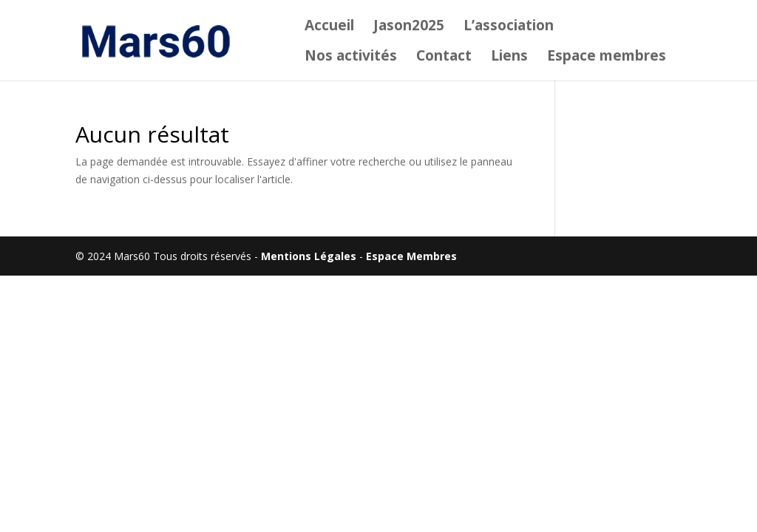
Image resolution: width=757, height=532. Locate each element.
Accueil (329, 27)
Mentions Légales (309, 256)
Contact (444, 58)
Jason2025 (409, 27)
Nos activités (351, 58)
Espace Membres (411, 256)
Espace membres (607, 58)
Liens (509, 58)
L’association (509, 27)
